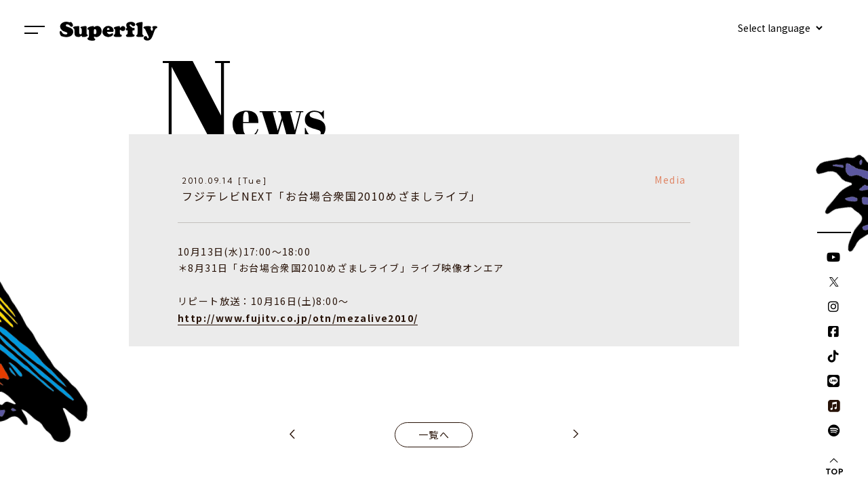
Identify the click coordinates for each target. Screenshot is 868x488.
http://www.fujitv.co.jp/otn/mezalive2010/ (298, 318)
